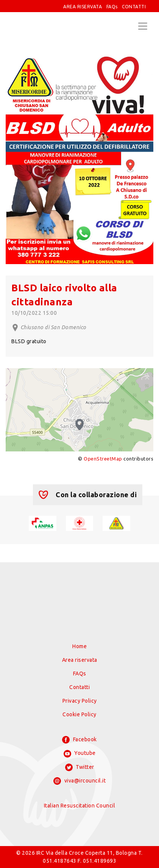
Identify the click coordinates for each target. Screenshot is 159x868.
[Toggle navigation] (143, 26)
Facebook (79, 740)
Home (79, 646)
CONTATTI (134, 7)
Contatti (79, 687)
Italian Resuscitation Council (80, 806)
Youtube (80, 754)
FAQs (112, 7)
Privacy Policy (80, 701)
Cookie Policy (79, 714)
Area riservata (80, 660)
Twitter (80, 767)
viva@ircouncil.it (79, 781)
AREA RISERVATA (83, 7)
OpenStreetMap (103, 459)
